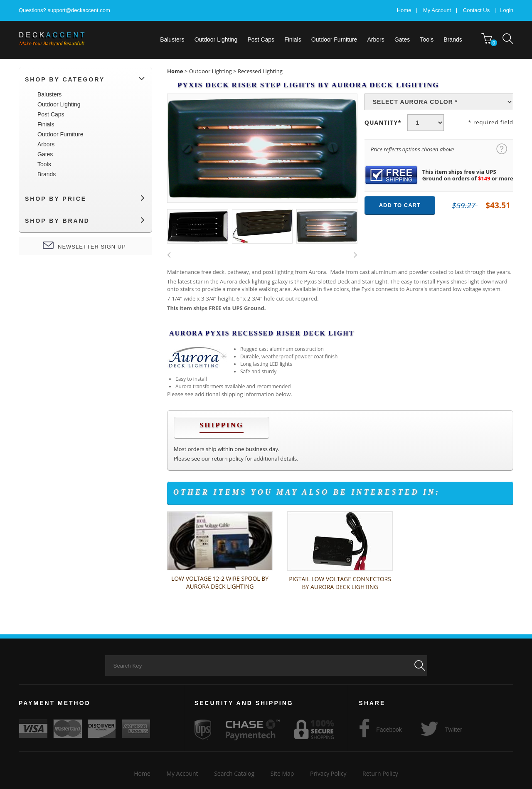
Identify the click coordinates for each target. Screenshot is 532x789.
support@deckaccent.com (79, 10)
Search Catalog (234, 773)
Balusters (172, 39)
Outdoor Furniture (334, 39)
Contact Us (476, 10)
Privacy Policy (328, 773)
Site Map (282, 773)
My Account (437, 10)
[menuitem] (172, 39)
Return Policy (380, 773)
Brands (453, 39)
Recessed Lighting (260, 71)
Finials (293, 39)
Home (404, 10)
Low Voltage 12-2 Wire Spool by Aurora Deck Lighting (220, 582)
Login (507, 10)
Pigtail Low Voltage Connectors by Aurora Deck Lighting (340, 583)
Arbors (376, 39)
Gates (402, 39)
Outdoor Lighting (216, 39)
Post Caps (261, 39)
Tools (427, 39)
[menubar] (320, 39)
